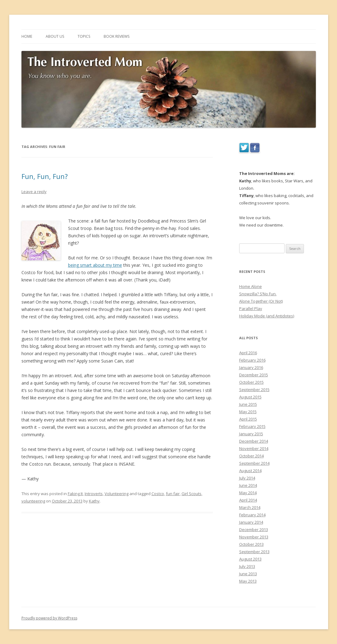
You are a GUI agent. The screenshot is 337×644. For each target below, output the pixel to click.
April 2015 (248, 419)
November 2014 (254, 448)
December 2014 (254, 441)
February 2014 (252, 515)
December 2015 (254, 375)
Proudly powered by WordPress (49, 618)
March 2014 (250, 507)
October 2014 (251, 456)
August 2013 (250, 559)
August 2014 (250, 471)
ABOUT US (55, 36)
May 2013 (248, 581)
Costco (158, 494)
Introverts (94, 494)
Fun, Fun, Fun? (45, 176)
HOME (27, 36)
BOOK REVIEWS (117, 36)
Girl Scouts (191, 494)
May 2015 (248, 412)
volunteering (33, 501)
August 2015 (250, 397)
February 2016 (252, 360)
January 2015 (251, 434)
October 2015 (251, 382)
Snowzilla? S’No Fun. (258, 294)
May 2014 (248, 493)
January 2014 (251, 522)
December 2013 (254, 530)
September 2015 (254, 390)
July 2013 (247, 566)
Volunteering (117, 494)
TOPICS (84, 36)
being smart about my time (95, 265)
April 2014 (248, 500)
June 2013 (248, 574)
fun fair (173, 494)
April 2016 (248, 353)
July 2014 (247, 478)
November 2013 (254, 537)
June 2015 (248, 404)
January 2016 (251, 367)
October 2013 (251, 544)
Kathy (94, 501)
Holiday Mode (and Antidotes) (267, 316)
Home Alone (251, 286)
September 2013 (254, 552)
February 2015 (252, 426)
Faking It (75, 494)
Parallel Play (251, 308)
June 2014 (248, 485)
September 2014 (254, 463)
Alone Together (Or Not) (261, 301)
